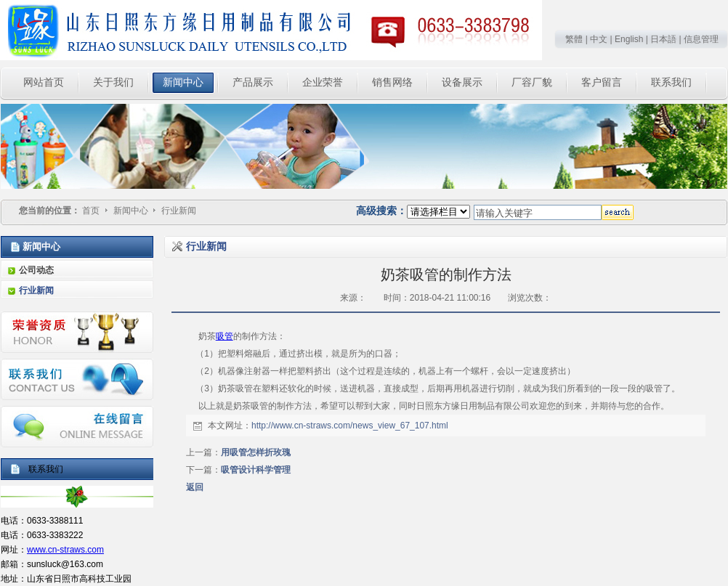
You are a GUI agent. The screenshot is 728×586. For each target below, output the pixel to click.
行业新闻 (179, 211)
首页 (91, 211)
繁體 (574, 39)
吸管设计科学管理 (256, 470)
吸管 (225, 336)
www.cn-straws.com (65, 550)
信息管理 (701, 39)
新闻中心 (132, 211)
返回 (195, 487)
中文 (599, 39)
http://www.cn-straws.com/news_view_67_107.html (350, 426)
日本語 (663, 39)
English (629, 39)
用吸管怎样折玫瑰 (256, 452)
